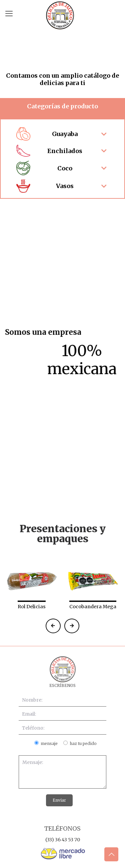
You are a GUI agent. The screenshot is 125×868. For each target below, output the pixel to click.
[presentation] (46, 575)
